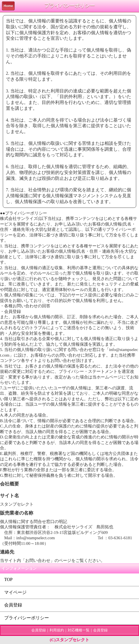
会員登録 (13, 605)
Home (8, 6)
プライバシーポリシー (27, 618)
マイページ (15, 592)
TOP (8, 579)
